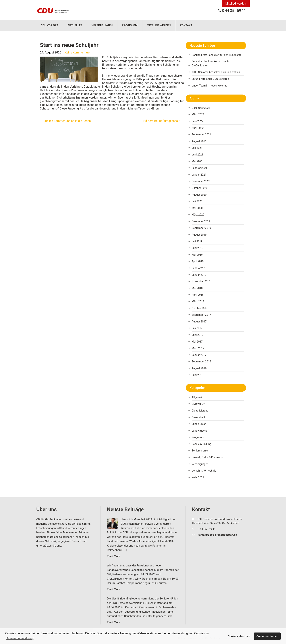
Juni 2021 (197, 155)
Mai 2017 (197, 342)
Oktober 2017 (200, 308)
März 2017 (198, 348)
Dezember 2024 (201, 108)
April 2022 (198, 128)
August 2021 (199, 141)
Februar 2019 (199, 268)
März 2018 (198, 302)
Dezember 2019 (201, 221)
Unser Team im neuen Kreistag (209, 86)
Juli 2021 (197, 148)
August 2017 (199, 322)
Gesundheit (198, 417)
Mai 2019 (197, 255)
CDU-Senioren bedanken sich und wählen (216, 72)
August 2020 (199, 195)
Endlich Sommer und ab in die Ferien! (66, 121)
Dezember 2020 (201, 181)
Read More (114, 556)
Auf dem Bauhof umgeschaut (163, 121)
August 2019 (199, 235)
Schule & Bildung (201, 444)
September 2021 (201, 135)
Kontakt (186, 25)
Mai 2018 (197, 288)
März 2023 (198, 115)
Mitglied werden (236, 4)
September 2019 (201, 228)
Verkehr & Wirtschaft (204, 471)
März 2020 (198, 215)
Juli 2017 (197, 328)
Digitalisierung (200, 411)
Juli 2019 (197, 242)
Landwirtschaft (200, 431)
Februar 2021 (199, 168)
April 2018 (198, 295)
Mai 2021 (197, 161)
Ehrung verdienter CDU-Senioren (210, 79)
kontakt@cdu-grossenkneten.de (217, 535)
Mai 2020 (197, 208)
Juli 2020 (197, 201)
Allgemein (198, 397)
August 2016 (199, 368)
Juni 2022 (197, 121)
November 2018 (201, 281)
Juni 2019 (197, 248)
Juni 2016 (197, 375)
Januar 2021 (199, 175)
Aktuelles (75, 25)
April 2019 (198, 261)
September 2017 (201, 315)
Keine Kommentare (77, 52)
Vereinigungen (102, 25)
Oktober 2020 (200, 188)
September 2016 (201, 362)
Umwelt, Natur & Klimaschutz (209, 457)
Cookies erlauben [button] (267, 636)
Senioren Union (201, 451)
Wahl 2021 (198, 477)
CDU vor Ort (50, 25)
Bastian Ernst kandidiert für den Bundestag (217, 55)
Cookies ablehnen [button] (239, 636)
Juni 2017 (197, 335)
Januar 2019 (199, 275)
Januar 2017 (199, 355)
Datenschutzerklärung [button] (20, 638)
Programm (130, 25)
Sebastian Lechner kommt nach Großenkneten (210, 64)
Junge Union (199, 424)
